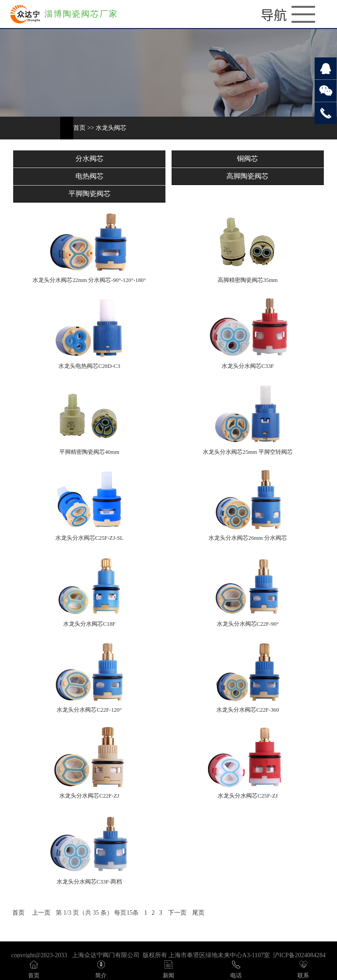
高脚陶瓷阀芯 (247, 176)
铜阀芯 (247, 159)
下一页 (177, 913)
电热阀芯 (90, 176)
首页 (79, 128)
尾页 (198, 913)
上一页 (41, 913)
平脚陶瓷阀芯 (90, 194)
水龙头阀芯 (111, 128)
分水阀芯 (90, 159)
